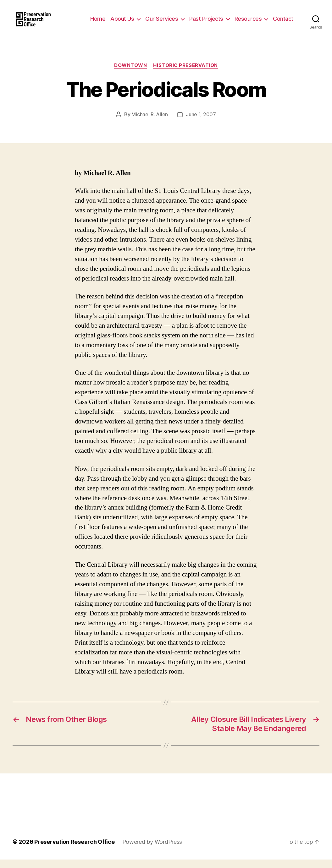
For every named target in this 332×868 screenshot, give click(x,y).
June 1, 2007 (201, 123)
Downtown (130, 74)
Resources (248, 23)
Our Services (162, 23)
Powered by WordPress (152, 850)
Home (98, 23)
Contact (283, 23)
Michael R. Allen (150, 123)
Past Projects (206, 23)
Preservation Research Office (74, 850)
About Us (122, 23)
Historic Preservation (185, 74)
